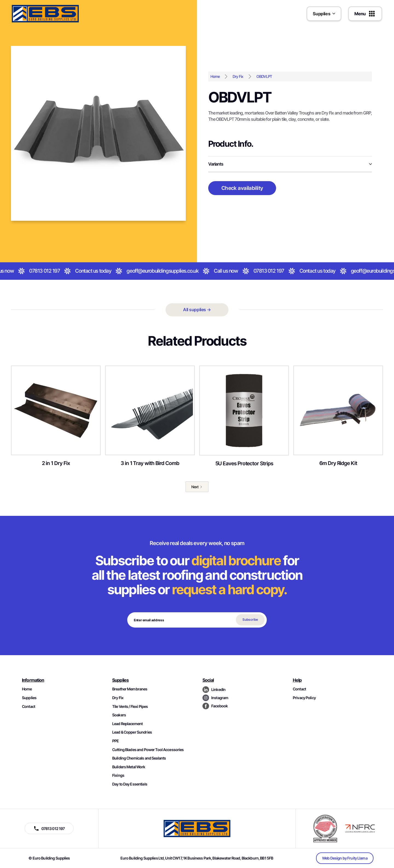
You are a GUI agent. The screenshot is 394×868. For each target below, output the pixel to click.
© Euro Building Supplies (49, 858)
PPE (115, 741)
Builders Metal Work (129, 767)
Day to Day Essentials (130, 784)
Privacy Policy (304, 698)
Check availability (242, 188)
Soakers (119, 715)
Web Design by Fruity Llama (345, 858)
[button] (324, 14)
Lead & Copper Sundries (132, 732)
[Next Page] (197, 487)
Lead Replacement (127, 724)
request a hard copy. (229, 589)
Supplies (29, 698)
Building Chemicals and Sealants (139, 758)
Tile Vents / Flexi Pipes (130, 706)
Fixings (118, 775)
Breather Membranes (130, 689)
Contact (28, 706)
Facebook (219, 706)
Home (215, 76)
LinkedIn (218, 689)
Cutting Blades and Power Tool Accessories (148, 750)
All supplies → (197, 310)
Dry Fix (238, 76)
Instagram (220, 698)
